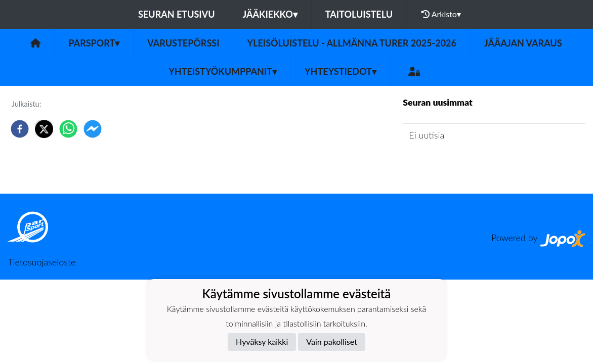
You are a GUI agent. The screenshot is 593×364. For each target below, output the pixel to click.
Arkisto (441, 14)
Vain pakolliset (332, 342)
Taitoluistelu (359, 14)
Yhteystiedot (341, 71)
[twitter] (44, 129)
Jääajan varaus (523, 43)
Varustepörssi (183, 43)
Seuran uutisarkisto (448, 164)
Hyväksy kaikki (262, 342)
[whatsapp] (68, 129)
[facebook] (20, 129)
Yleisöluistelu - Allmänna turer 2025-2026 (352, 43)
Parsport (94, 43)
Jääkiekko (270, 14)
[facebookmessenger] (93, 129)
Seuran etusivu (177, 14)
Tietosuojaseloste (41, 262)
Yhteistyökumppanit (223, 71)
